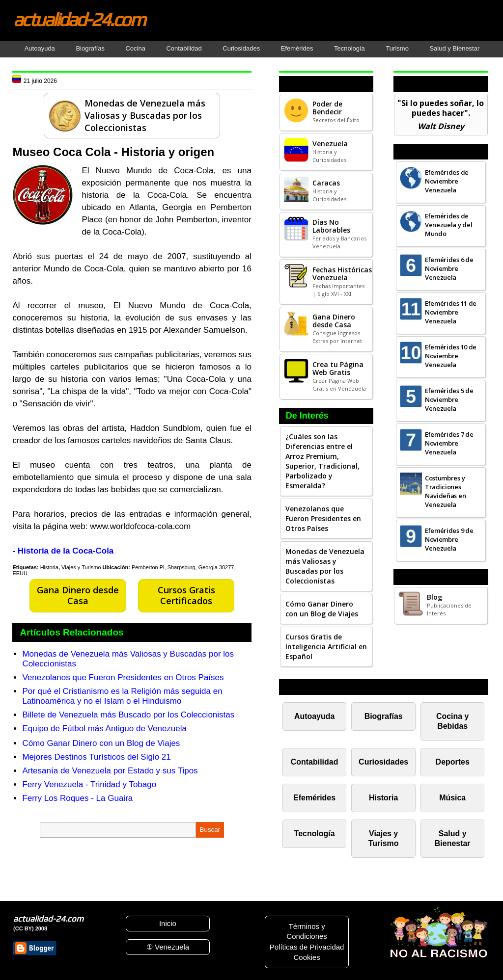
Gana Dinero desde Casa (78, 595)
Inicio (168, 923)
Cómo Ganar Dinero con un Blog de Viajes (101, 743)
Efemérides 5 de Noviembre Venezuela (449, 399)
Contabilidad (184, 48)
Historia (49, 567)
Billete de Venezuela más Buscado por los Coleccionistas (128, 715)
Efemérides (297, 48)
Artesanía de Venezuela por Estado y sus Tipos (110, 771)
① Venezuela (168, 947)
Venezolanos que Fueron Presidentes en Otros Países (123, 677)
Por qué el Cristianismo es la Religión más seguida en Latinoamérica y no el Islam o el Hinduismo (122, 696)
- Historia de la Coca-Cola (63, 551)
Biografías (90, 48)
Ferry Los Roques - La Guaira (77, 798)
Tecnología (349, 48)
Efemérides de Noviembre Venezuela (447, 181)
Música (452, 798)
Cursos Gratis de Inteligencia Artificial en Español (326, 647)
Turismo (397, 48)
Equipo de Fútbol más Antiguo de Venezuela (104, 728)
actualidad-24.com (79, 19)
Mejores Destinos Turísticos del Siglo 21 (96, 757)
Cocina (135, 48)
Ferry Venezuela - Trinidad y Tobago (89, 784)
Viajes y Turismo (81, 567)
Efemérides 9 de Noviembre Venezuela (449, 539)
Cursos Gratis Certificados (186, 595)
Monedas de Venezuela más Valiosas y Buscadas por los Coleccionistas (325, 566)
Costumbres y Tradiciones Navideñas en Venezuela (445, 491)
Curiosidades (241, 48)
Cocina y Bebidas (453, 721)
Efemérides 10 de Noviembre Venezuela (451, 356)
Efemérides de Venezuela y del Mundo (449, 225)
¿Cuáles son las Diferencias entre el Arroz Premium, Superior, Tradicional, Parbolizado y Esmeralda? (322, 461)
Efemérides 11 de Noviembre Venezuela (451, 312)
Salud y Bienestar (454, 48)
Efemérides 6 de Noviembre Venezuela (449, 268)
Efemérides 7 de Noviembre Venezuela (449, 443)
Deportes (453, 762)
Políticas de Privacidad (307, 947)
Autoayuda (40, 48)
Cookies (307, 957)
